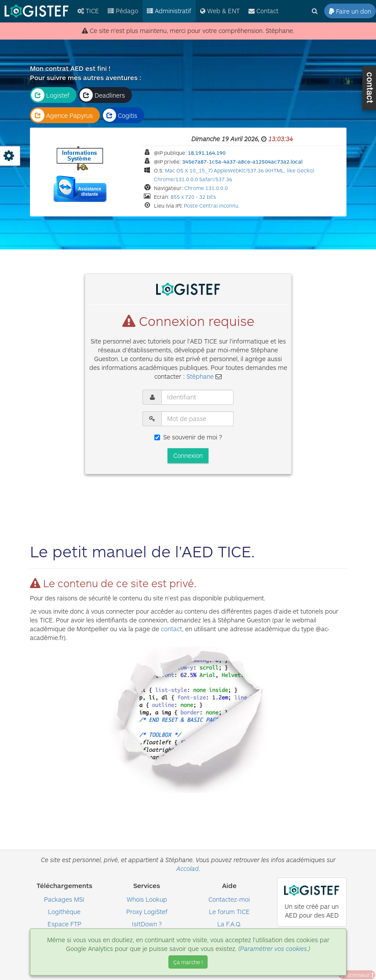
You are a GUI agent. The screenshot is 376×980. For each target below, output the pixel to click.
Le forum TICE (229, 912)
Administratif (169, 11)
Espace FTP (64, 924)
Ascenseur (357, 975)
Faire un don (350, 11)
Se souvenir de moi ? (188, 437)
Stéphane (200, 376)
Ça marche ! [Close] (188, 962)
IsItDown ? (147, 924)
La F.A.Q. (229, 924)
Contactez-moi (229, 899)
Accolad (188, 868)
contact (172, 629)
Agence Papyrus (62, 115)
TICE (88, 11)
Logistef (50, 95)
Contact (263, 11)
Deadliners (102, 95)
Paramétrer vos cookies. (274, 949)
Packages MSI (64, 899)
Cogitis (120, 115)
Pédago (123, 11)
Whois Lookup (147, 899)
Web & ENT (220, 11)
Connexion (188, 455)
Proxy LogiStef (147, 912)
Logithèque (64, 912)
